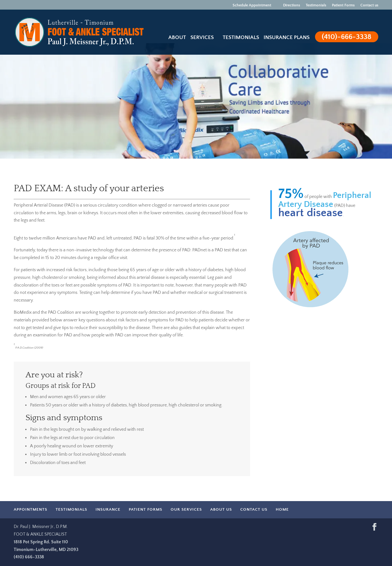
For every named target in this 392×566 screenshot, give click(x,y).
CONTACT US (254, 509)
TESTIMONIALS (71, 509)
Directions (288, 5)
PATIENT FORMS (146, 509)
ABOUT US (221, 509)
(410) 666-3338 (29, 557)
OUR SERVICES (186, 509)
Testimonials (316, 5)
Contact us (369, 5)
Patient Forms (343, 5)
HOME (282, 509)
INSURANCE (108, 509)
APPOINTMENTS (31, 509)
